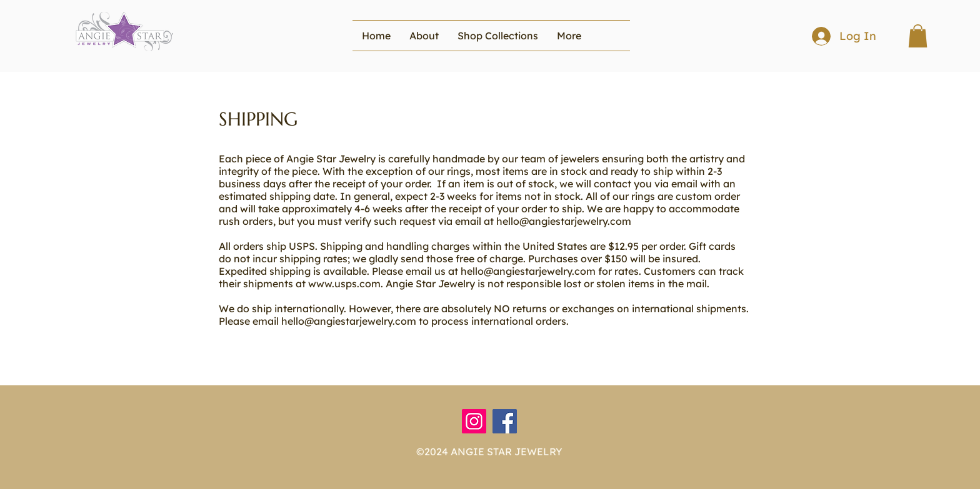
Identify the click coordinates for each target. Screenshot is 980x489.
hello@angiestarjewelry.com (564, 221)
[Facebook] (505, 421)
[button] (498, 36)
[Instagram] (474, 421)
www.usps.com (344, 284)
